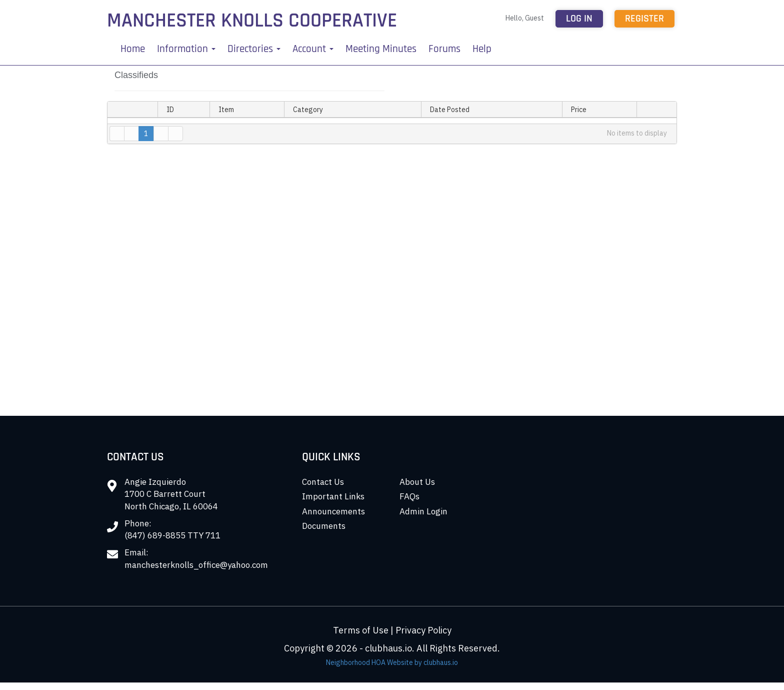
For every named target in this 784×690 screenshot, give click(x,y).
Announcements (333, 511)
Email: (136, 552)
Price (579, 110)
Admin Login (423, 511)
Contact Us (323, 482)
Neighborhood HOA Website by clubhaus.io (392, 662)
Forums (444, 49)
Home (133, 49)
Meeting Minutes (381, 49)
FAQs (409, 496)
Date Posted (450, 110)
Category (312, 110)
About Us (417, 482)
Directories (254, 49)
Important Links (333, 496)
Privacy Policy (423, 630)
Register (644, 19)
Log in (579, 19)
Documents (324, 526)
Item (226, 110)
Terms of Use (361, 630)
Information (186, 49)
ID (170, 110)
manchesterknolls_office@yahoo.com (196, 565)
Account (313, 49)
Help (482, 49)
